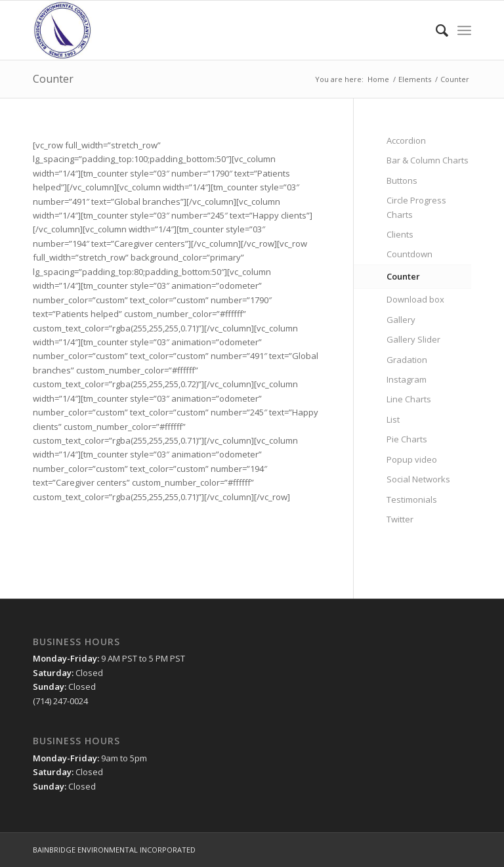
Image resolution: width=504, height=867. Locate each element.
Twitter (400, 519)
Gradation (407, 360)
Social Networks (418, 479)
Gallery (401, 320)
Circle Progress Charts (416, 207)
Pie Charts (407, 439)
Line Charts (409, 399)
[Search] (435, 30)
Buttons (402, 180)
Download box (415, 299)
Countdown (409, 254)
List (393, 419)
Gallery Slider (413, 339)
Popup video (412, 459)
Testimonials (412, 499)
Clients (400, 234)
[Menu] (464, 30)
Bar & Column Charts (428, 160)
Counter (53, 79)
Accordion (406, 140)
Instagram (407, 379)
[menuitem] (435, 30)
